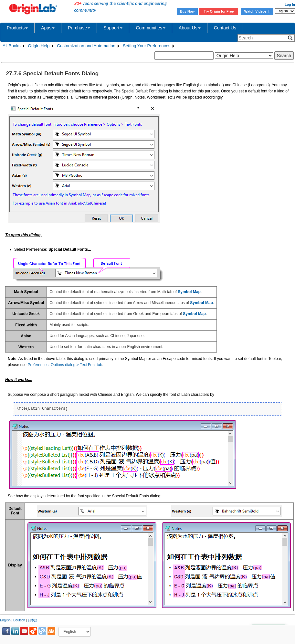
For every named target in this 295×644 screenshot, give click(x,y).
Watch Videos (257, 11)
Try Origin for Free (219, 11)
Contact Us (225, 28)
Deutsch (19, 620)
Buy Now (187, 11)
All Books (12, 46)
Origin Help (39, 46)
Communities (151, 28)
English (5, 620)
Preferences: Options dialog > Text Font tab (65, 365)
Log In (290, 5)
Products (17, 28)
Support (113, 28)
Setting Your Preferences (147, 46)
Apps (48, 28)
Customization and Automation (86, 46)
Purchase (79, 28)
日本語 (33, 620)
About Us (190, 28)
